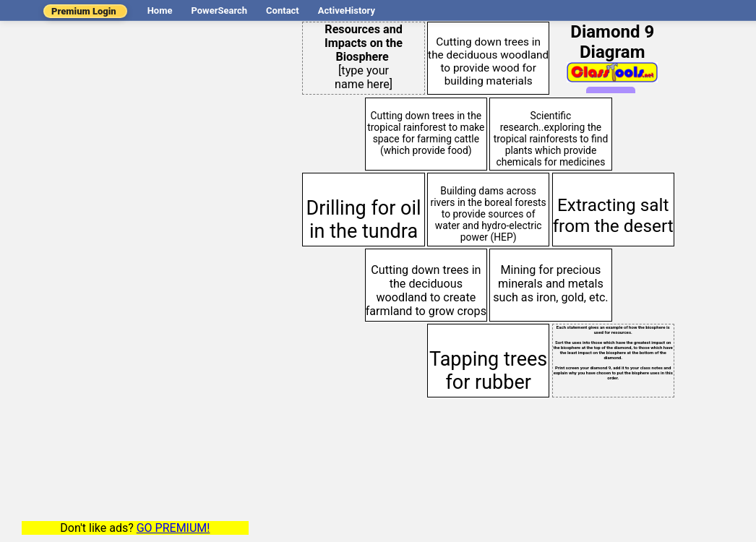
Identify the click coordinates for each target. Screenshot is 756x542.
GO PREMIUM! (173, 528)
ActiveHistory (347, 10)
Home (160, 10)
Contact (283, 10)
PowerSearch (219, 10)
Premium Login (84, 11)
